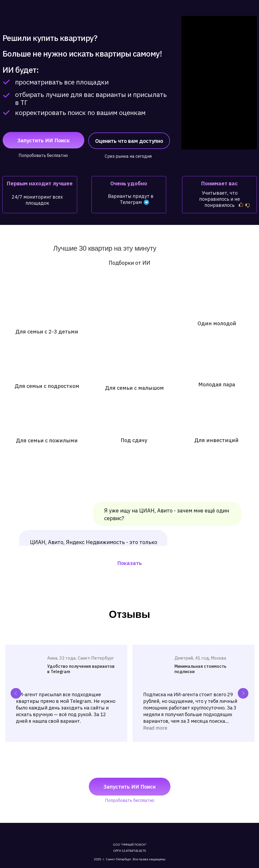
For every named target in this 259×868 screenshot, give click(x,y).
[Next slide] (243, 693)
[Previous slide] (16, 693)
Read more (155, 728)
